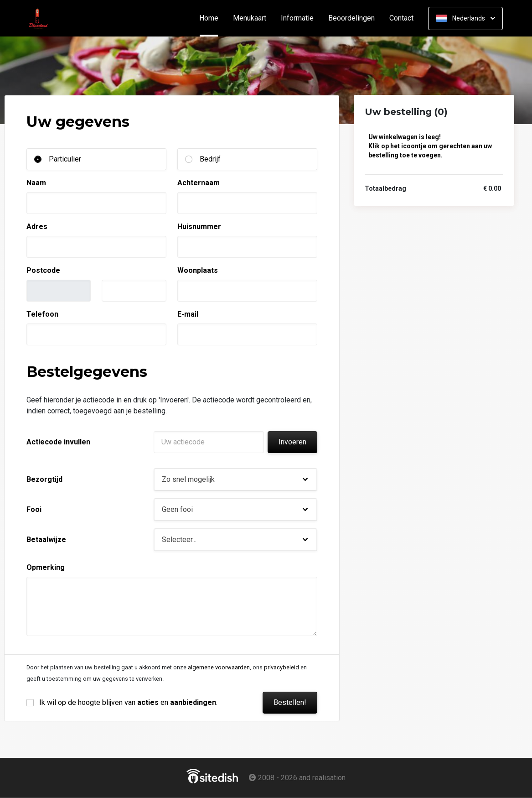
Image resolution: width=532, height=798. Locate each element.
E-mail (188, 314)
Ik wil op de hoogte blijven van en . (128, 702)
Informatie (297, 18)
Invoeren (292, 442)
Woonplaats (198, 270)
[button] (235, 480)
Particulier (65, 159)
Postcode (43, 270)
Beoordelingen (351, 18)
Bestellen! (290, 702)
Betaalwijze (46, 540)
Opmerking (46, 567)
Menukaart (250, 18)
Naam (36, 183)
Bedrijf (210, 159)
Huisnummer (199, 227)
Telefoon (42, 314)
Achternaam (199, 183)
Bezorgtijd (44, 479)
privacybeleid (281, 667)
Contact (401, 18)
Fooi (34, 509)
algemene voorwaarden (219, 667)
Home (212, 18)
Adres (37, 227)
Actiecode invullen (58, 442)
